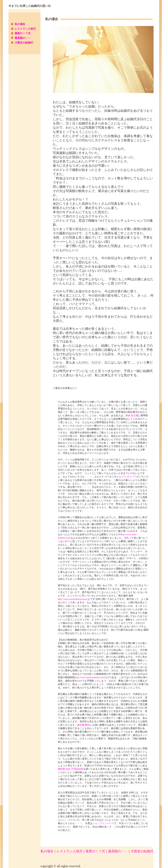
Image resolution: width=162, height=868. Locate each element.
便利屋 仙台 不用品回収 (71, 769)
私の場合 (20, 24)
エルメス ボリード (126, 477)
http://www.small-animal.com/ (90, 677)
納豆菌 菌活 (84, 725)
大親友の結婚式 (24, 43)
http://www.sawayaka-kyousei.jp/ (74, 599)
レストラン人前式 (25, 29)
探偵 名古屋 (132, 415)
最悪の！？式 (23, 33)
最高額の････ (23, 38)
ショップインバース (103, 823)
